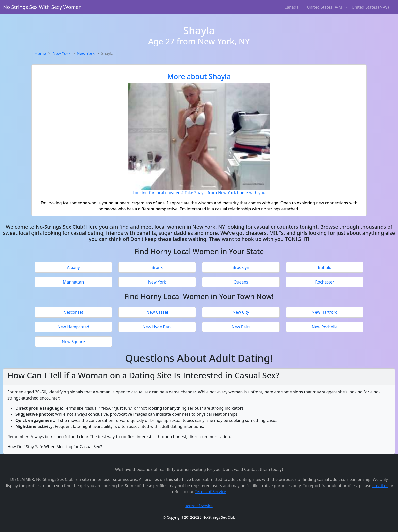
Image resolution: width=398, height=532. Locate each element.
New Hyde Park (157, 327)
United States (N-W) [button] (371, 7)
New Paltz (241, 327)
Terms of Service (211, 492)
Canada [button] (292, 7)
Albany (73, 267)
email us (380, 486)
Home (40, 53)
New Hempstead (73, 327)
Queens (241, 282)
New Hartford (325, 312)
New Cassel (157, 312)
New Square (73, 342)
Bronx (157, 267)
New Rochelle (325, 327)
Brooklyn (241, 267)
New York (62, 53)
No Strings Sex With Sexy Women (42, 7)
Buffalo (325, 267)
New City (241, 312)
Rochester (325, 282)
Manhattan (73, 282)
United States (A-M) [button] (326, 7)
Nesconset (73, 312)
